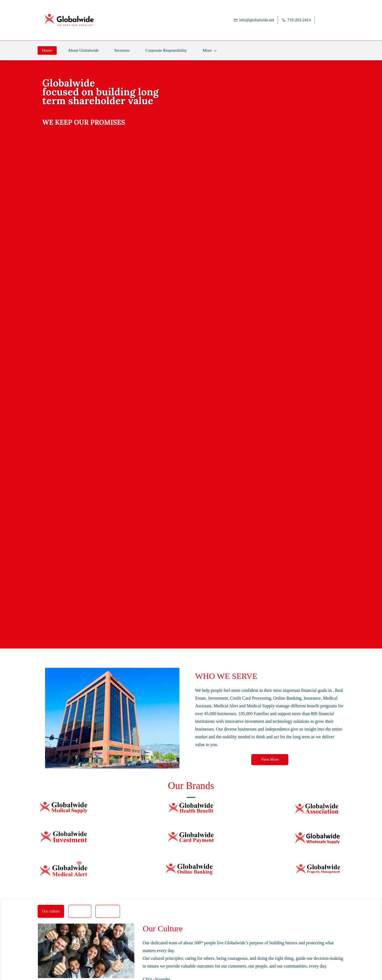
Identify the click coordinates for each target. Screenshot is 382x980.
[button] (270, 755)
